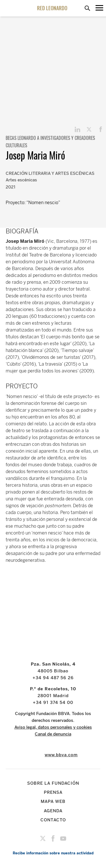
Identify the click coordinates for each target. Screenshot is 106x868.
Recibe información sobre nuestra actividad (53, 853)
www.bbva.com (61, 755)
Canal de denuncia (53, 734)
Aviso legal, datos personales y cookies (53, 727)
